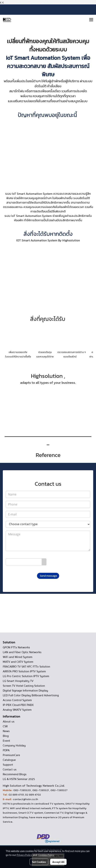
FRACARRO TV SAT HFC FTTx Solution (26, 667)
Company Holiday (14, 746)
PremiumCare (11, 755)
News (6, 731)
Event (6, 741)
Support (8, 765)
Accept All (58, 862)
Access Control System (17, 700)
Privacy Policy (24, 855)
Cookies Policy (46, 855)
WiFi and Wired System (18, 657)
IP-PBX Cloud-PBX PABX (18, 705)
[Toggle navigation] (91, 20)
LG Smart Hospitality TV (18, 681)
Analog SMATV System (17, 710)
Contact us (10, 770)
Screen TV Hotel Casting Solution (24, 686)
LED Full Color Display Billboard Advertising (31, 695)
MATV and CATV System (18, 662)
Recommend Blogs (15, 774)
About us (9, 722)
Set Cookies (39, 862)
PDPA (6, 750)
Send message (48, 576)
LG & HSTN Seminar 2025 (19, 779)
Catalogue (9, 760)
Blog (6, 736)
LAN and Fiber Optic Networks (22, 652)
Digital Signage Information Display (25, 691)
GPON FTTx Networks (16, 647)
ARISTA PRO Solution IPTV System (24, 671)
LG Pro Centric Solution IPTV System (26, 676)
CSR (5, 726)
